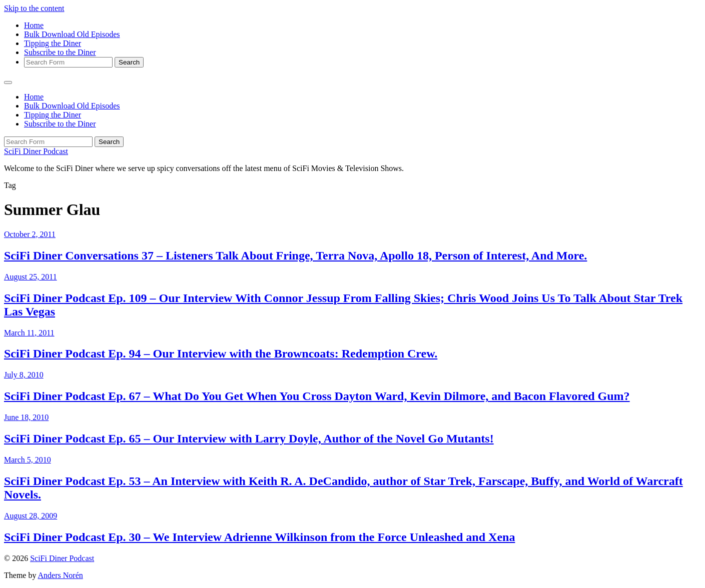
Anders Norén (61, 575)
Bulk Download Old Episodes (72, 34)
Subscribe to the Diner (60, 52)
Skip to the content (34, 8)
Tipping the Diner (53, 43)
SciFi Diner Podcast (36, 151)
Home (34, 25)
